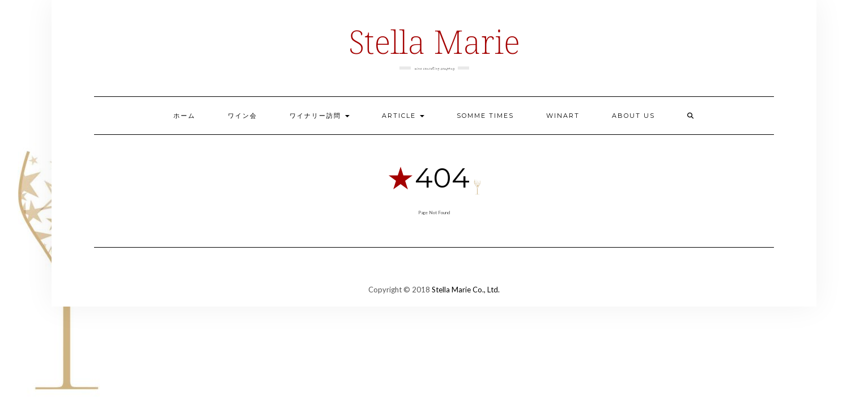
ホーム (184, 116)
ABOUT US (633, 116)
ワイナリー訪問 (320, 116)
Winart (563, 116)
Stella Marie (434, 41)
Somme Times (485, 116)
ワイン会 (242, 116)
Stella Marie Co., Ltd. (466, 290)
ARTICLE (403, 116)
